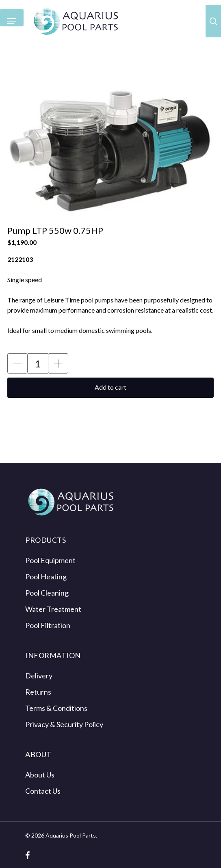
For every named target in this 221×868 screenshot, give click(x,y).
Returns (38, 692)
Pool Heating (46, 577)
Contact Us (43, 791)
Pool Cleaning (47, 593)
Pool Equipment (50, 560)
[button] (17, 363)
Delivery (39, 676)
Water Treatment (53, 609)
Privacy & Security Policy (64, 724)
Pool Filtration (48, 625)
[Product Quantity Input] (38, 363)
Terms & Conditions (56, 708)
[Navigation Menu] (12, 21)
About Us (40, 775)
